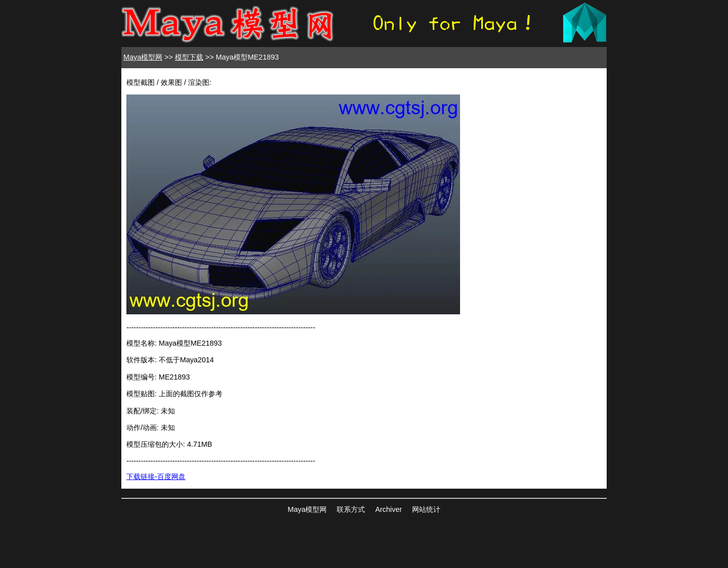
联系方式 (351, 509)
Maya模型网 (143, 57)
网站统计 (426, 509)
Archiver (389, 509)
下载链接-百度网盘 (156, 477)
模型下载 (189, 57)
